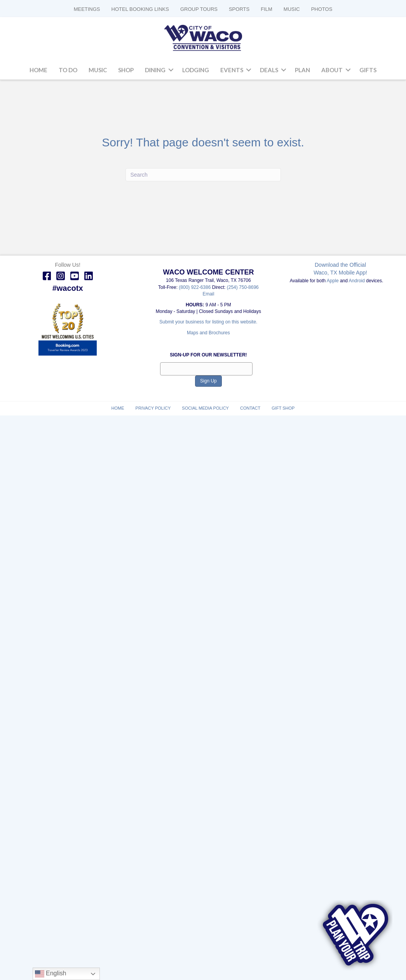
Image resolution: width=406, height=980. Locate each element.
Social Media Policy (205, 408)
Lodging (196, 70)
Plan (302, 70)
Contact (250, 408)
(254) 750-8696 (243, 287)
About (332, 70)
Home (38, 70)
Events (232, 70)
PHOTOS (322, 9)
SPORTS (239, 9)
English (51, 974)
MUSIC (292, 9)
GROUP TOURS (199, 9)
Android (357, 281)
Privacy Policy (153, 408)
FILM (267, 9)
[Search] (203, 175)
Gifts (368, 70)
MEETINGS (87, 9)
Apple (333, 281)
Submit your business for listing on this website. (208, 322)
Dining (155, 70)
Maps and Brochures (208, 333)
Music (98, 70)
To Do (68, 70)
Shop (126, 70)
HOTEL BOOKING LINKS (140, 9)
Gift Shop (283, 408)
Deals (269, 70)
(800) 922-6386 (195, 287)
